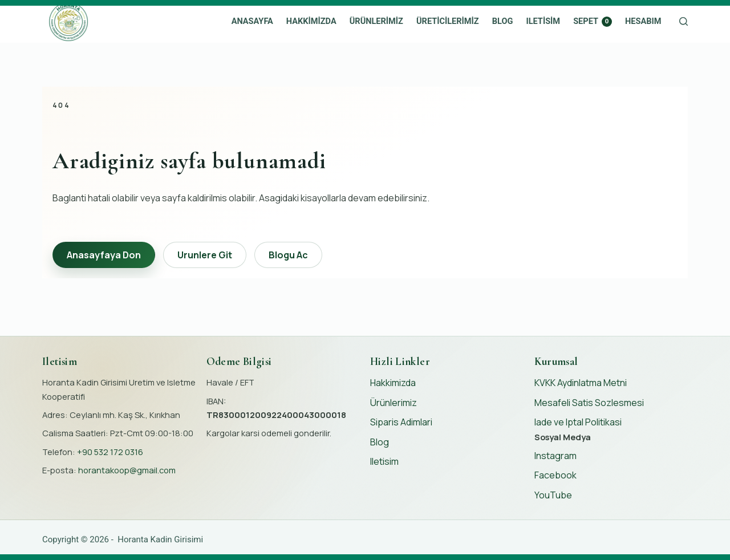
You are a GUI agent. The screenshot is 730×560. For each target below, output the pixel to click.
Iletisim (543, 21)
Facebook (555, 475)
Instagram (555, 456)
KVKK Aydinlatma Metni (581, 383)
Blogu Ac (288, 255)
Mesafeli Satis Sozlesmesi (589, 403)
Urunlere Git (205, 255)
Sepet (593, 21)
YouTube (553, 495)
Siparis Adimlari (401, 422)
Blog (503, 21)
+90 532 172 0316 (110, 452)
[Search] (684, 21)
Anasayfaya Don (104, 255)
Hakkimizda (311, 21)
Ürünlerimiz (376, 21)
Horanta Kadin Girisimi (160, 539)
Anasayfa (252, 21)
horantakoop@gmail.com (127, 470)
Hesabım (643, 21)
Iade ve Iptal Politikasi (578, 422)
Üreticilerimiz (448, 21)
